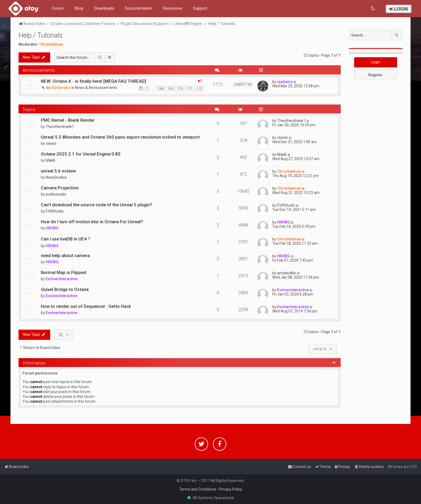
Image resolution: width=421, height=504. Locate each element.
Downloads (104, 8)
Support (200, 8)
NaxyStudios (56, 177)
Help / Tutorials (41, 35)
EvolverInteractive (61, 279)
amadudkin (287, 273)
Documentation (139, 8)
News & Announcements (96, 88)
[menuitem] (373, 8)
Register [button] (375, 75)
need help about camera (65, 255)
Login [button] (376, 62)
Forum (58, 8)
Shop (79, 8)
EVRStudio (55, 211)
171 (190, 89)
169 (170, 89)
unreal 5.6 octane (58, 171)
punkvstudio (56, 194)
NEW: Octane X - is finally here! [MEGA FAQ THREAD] (93, 81)
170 (180, 89)
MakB (50, 160)
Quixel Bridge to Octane (65, 289)
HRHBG (52, 228)
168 (161, 89)
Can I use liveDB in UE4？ (66, 239)
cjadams (285, 82)
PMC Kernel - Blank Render (68, 120)
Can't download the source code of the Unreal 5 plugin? (97, 205)
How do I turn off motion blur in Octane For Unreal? (92, 222)
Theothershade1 (60, 127)
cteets (51, 143)
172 (199, 89)
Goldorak (60, 88)
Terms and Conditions (198, 489)
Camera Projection (60, 188)
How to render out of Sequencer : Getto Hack (86, 306)
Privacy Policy (231, 489)
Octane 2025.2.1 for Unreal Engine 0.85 (81, 154)
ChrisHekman (51, 44)
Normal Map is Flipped (63, 272)
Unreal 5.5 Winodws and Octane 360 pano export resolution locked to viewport (120, 137)
